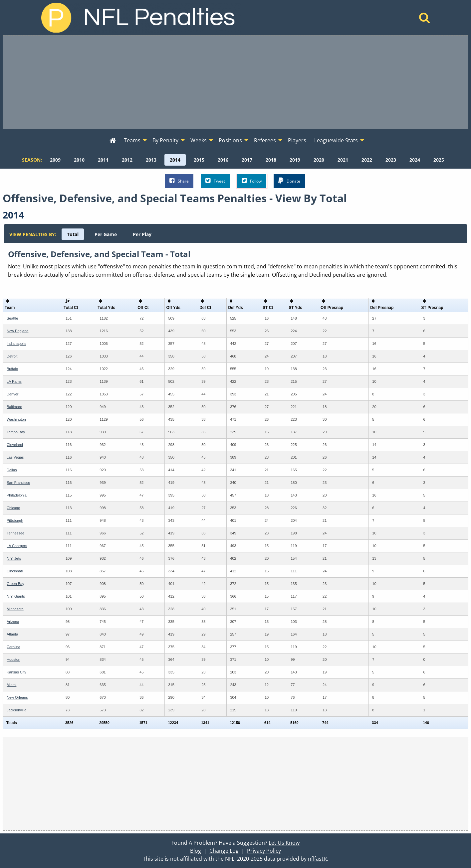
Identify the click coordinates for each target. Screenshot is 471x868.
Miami (11, 685)
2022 (367, 160)
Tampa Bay (16, 432)
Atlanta (12, 634)
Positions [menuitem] (230, 140)
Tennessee (15, 533)
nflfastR (317, 859)
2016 (223, 160)
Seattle (12, 318)
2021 (343, 160)
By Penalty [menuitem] (165, 140)
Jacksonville (16, 710)
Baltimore (14, 407)
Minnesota (15, 609)
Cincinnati (15, 571)
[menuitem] (113, 141)
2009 (55, 160)
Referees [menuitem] (265, 140)
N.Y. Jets (14, 558)
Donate (289, 181)
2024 (415, 160)
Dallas (12, 470)
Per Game (106, 234)
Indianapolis (16, 344)
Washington (16, 419)
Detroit (12, 356)
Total (73, 234)
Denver (12, 394)
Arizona (13, 622)
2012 (127, 160)
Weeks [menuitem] (199, 140)
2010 (79, 160)
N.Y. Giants (16, 596)
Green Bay (15, 584)
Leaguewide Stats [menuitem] (336, 140)
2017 (247, 160)
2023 (391, 160)
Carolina (13, 647)
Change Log (224, 851)
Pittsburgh (15, 520)
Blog (196, 851)
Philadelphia (17, 495)
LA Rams (14, 381)
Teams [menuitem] (132, 140)
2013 (151, 160)
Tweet (215, 181)
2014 (175, 160)
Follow (252, 181)
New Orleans (17, 697)
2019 (295, 160)
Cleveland (15, 445)
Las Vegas (15, 457)
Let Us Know (284, 843)
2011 (103, 160)
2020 (319, 160)
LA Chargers (17, 546)
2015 (199, 160)
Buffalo (12, 369)
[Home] (425, 20)
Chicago (13, 508)
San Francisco (18, 483)
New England (17, 331)
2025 (439, 160)
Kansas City (16, 672)
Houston (13, 659)
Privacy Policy (264, 851)
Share (179, 181)
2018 (271, 160)
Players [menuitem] (297, 140)
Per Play (142, 234)
